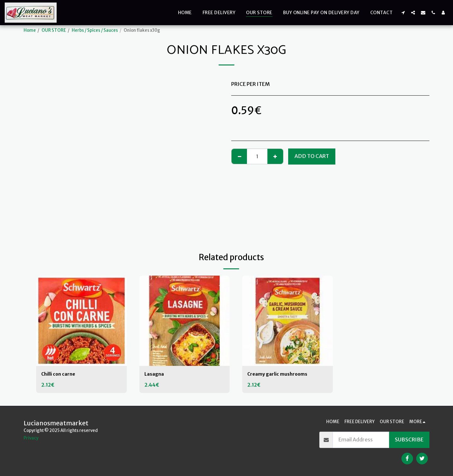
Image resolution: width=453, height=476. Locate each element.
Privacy (31, 438)
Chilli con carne (61, 375)
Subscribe (409, 440)
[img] (81, 321)
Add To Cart (312, 156)
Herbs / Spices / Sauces (95, 30)
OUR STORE (54, 30)
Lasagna (155, 375)
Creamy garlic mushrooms (281, 375)
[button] (403, 12)
